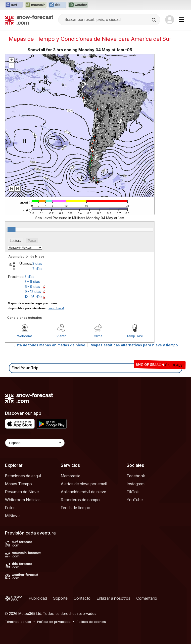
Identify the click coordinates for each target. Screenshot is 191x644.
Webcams (25, 336)
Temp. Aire (135, 336)
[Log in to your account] (170, 20)
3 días (37, 263)
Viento (61, 336)
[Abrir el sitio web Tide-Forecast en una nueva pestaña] (57, 5)
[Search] (154, 20)
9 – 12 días (33, 292)
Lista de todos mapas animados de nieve (49, 345)
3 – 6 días (32, 282)
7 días (37, 269)
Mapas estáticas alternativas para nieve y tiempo (134, 345)
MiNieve (12, 516)
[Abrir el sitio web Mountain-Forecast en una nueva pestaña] (36, 5)
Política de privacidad (54, 622)
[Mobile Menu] (182, 20)
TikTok (133, 492)
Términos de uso (18, 622)
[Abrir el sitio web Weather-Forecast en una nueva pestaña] (78, 5)
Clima (98, 336)
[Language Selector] (35, 443)
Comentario (147, 598)
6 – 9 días (32, 287)
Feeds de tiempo (75, 508)
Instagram (136, 484)
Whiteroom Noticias (23, 500)
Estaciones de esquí (23, 476)
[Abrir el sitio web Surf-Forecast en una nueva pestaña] (14, 5)
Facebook (136, 476)
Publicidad (38, 598)
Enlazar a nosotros (113, 598)
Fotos (10, 508)
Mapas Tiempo (18, 484)
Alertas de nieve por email (84, 484)
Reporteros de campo (80, 500)
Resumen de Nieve (22, 492)
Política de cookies (91, 622)
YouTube (135, 500)
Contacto (82, 598)
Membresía (71, 476)
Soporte (60, 598)
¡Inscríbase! (56, 308)
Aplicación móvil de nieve (83, 492)
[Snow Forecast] (29, 20)
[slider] (11, 229)
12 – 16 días (33, 297)
